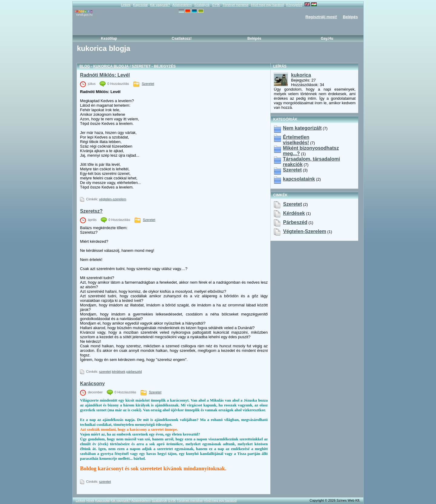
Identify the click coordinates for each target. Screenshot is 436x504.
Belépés (350, 17)
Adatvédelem (182, 5)
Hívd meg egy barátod (267, 5)
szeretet (105, 372)
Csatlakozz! (182, 38)
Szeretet (148, 84)
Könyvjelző (294, 5)
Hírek (90, 500)
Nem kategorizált (302, 128)
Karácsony (92, 384)
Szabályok (202, 5)
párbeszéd (134, 372)
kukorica (301, 75)
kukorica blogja (111, 66)
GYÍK (216, 5)
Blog (85, 66)
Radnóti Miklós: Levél (105, 75)
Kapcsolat (140, 5)
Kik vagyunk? (160, 5)
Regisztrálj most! (321, 17)
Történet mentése (236, 5)
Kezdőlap (109, 38)
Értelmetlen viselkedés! (296, 140)
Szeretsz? (91, 211)
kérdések (119, 372)
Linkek (126, 5)
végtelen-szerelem (113, 199)
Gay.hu (327, 38)
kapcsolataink (299, 179)
